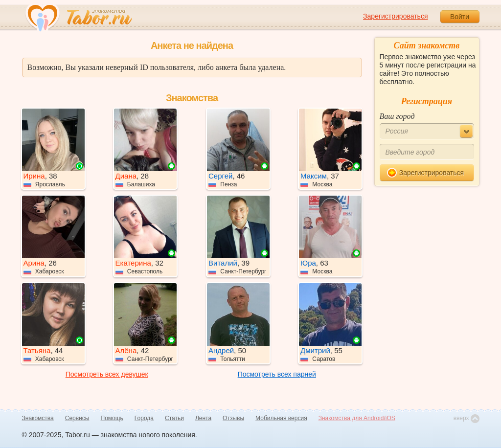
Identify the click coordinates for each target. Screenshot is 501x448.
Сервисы (77, 418)
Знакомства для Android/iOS (357, 418)
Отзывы (233, 418)
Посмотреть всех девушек (107, 374)
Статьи (174, 418)
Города (144, 418)
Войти (460, 17)
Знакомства (38, 418)
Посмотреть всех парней (277, 374)
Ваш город (397, 116)
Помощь (112, 418)
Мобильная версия (281, 418)
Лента (203, 418)
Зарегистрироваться (395, 16)
